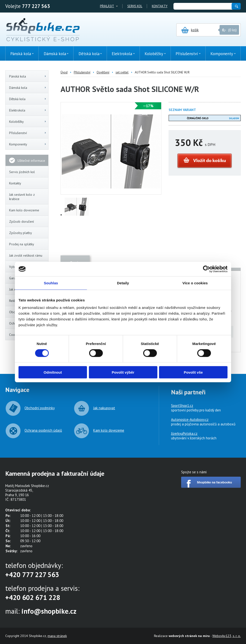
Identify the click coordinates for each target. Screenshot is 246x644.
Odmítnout (53, 372)
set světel (122, 72)
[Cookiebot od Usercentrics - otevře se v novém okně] (206, 269)
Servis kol (135, 6)
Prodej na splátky (22, 244)
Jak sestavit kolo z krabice (22, 197)
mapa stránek (57, 636)
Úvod (64, 72)
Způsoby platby (21, 233)
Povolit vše (193, 372)
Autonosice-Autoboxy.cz (190, 420)
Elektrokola (28, 110)
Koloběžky (28, 122)
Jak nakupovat (104, 408)
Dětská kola (28, 99)
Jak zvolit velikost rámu (26, 255)
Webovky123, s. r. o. (227, 636)
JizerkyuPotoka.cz (184, 433)
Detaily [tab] (123, 283)
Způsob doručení (22, 221)
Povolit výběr (123, 372)
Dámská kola (28, 88)
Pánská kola (28, 76)
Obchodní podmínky (40, 408)
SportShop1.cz (182, 406)
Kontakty (160, 6)
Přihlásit (107, 6)
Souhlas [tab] (51, 283)
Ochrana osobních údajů (43, 430)
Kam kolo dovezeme (24, 210)
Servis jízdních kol (22, 172)
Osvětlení (103, 72)
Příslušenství (28, 133)
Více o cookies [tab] (195, 283)
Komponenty (28, 144)
